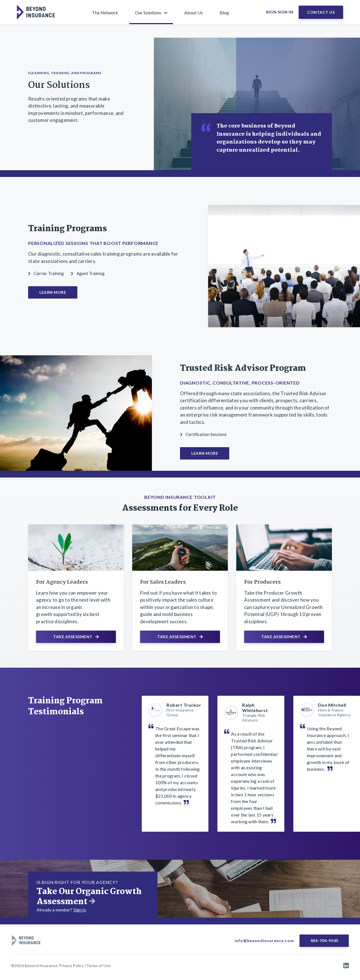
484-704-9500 (324, 941)
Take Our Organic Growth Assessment (89, 897)
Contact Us (321, 12)
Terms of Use (98, 966)
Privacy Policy (71, 966)
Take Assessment (76, 637)
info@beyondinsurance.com (264, 941)
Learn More (53, 292)
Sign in (80, 910)
